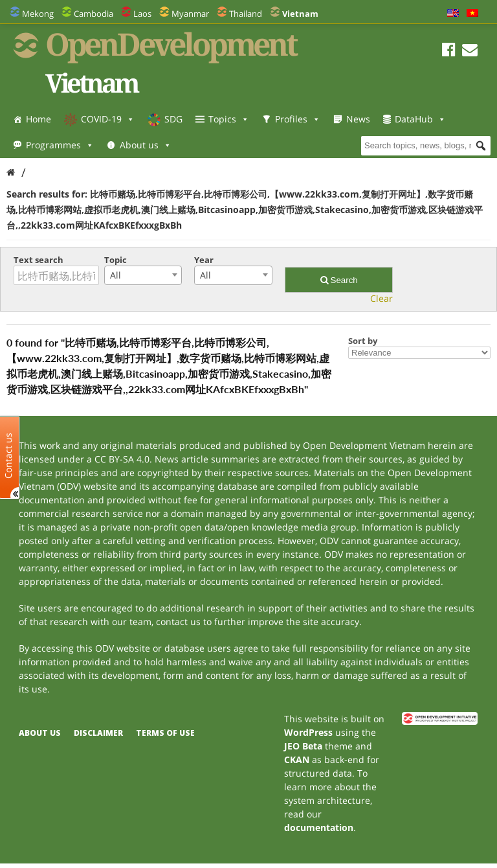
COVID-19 (108, 119)
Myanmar (190, 14)
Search (339, 280)
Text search (39, 260)
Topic (116, 260)
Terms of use (165, 733)
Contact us (8, 456)
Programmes (60, 145)
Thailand (246, 14)
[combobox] (143, 275)
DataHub (420, 119)
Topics (229, 119)
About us (146, 145)
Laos (142, 14)
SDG (173, 119)
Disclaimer (98, 733)
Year (204, 260)
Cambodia (94, 14)
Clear (381, 298)
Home (39, 119)
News (358, 119)
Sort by (363, 341)
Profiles (298, 119)
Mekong (38, 14)
